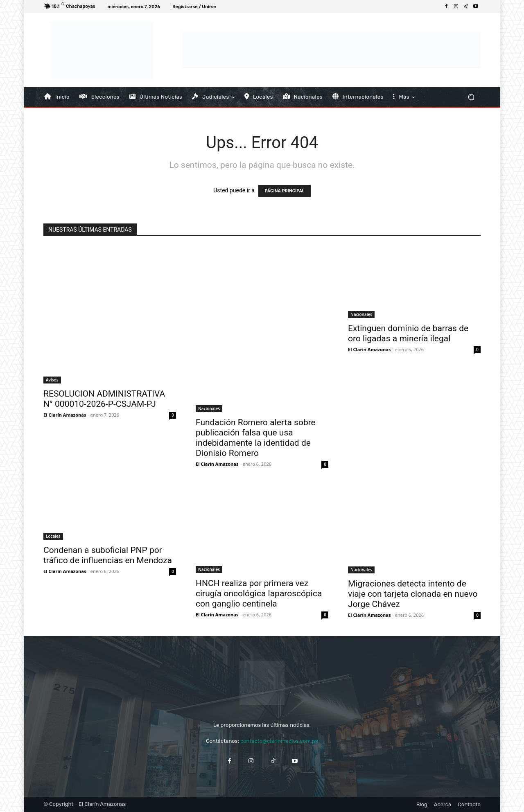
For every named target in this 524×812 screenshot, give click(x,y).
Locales (53, 536)
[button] (471, 97)
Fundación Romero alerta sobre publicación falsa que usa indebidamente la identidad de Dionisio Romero (256, 438)
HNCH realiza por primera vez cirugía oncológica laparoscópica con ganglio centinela (259, 593)
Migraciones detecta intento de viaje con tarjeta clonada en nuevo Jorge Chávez (413, 594)
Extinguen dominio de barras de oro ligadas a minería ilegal (408, 333)
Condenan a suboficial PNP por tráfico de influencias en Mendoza (108, 555)
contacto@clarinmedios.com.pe (279, 741)
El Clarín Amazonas (65, 415)
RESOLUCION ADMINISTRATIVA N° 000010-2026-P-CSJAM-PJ (104, 399)
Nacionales (209, 408)
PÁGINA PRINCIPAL (284, 191)
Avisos (52, 380)
